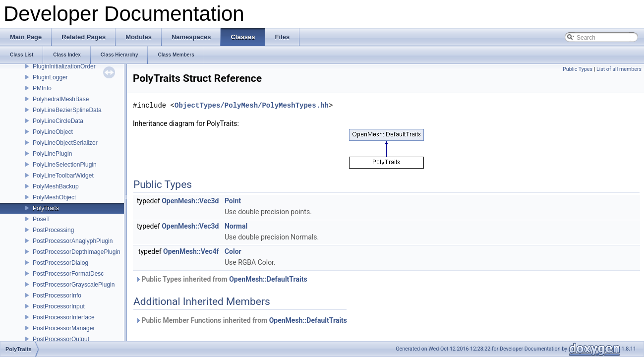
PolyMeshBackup (56, 186)
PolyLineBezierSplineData (67, 110)
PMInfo (42, 88)
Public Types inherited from (221, 279)
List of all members (619, 69)
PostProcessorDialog (60, 263)
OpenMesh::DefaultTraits (268, 279)
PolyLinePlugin (52, 154)
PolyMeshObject (54, 197)
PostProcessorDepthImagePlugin (77, 252)
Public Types (578, 69)
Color (233, 251)
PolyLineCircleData (58, 121)
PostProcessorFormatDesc (68, 274)
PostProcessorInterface (64, 317)
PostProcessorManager (64, 328)
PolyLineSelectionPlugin (65, 165)
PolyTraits (46, 208)
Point (233, 201)
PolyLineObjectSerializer (65, 143)
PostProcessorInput (59, 306)
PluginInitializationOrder (64, 66)
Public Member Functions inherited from (241, 320)
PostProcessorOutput (61, 339)
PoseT (41, 219)
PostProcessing (53, 230)
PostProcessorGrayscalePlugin (74, 285)
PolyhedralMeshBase (61, 99)
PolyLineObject (53, 132)
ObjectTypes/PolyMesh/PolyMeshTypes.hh (252, 105)
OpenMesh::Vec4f (191, 251)
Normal (236, 226)
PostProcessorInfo (57, 296)
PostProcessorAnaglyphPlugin (73, 241)
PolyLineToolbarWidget (63, 176)
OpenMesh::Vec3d (190, 201)
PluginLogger (50, 77)
